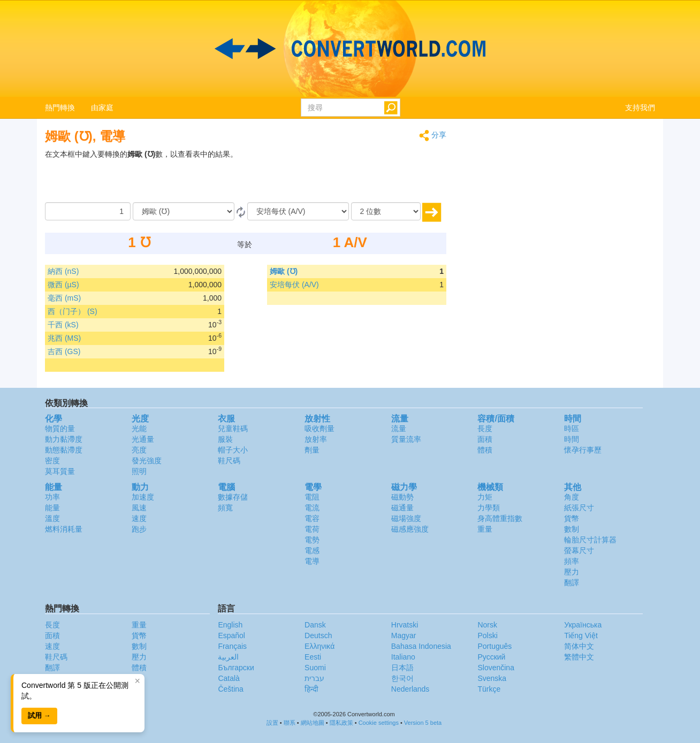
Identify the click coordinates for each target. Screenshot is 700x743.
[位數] (386, 211)
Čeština (230, 689)
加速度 (143, 497)
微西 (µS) (63, 285)
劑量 (312, 450)
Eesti (313, 657)
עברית (314, 678)
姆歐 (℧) (284, 271)
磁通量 (402, 508)
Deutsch (318, 635)
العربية (228, 657)
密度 (52, 461)
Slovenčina (496, 668)
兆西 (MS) (64, 338)
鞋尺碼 (229, 461)
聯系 (290, 723)
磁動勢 (402, 497)
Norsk (487, 625)
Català (229, 678)
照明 (139, 471)
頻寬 (225, 508)
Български (236, 668)
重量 (485, 529)
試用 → (39, 715)
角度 (572, 497)
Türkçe (489, 689)
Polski (487, 635)
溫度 (52, 518)
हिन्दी (311, 689)
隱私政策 (341, 723)
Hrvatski (405, 625)
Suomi (315, 668)
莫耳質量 (60, 471)
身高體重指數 (500, 518)
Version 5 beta (423, 723)
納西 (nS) (63, 271)
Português (494, 646)
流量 (399, 428)
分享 (433, 136)
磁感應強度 (410, 529)
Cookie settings (379, 723)
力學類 (489, 508)
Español (231, 635)
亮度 (139, 450)
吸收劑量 (319, 428)
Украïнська (583, 625)
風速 (139, 508)
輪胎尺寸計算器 (590, 540)
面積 (485, 439)
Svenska (492, 678)
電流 (312, 508)
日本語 (402, 668)
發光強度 (147, 461)
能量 (52, 508)
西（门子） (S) (73, 311)
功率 (52, 497)
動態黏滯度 (64, 450)
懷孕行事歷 (583, 450)
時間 (572, 439)
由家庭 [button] (102, 108)
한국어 (402, 678)
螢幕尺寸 (579, 550)
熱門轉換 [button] (60, 108)
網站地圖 (313, 723)
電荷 (312, 529)
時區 (572, 428)
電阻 (312, 497)
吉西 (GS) (64, 351)
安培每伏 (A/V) (294, 285)
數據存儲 (233, 497)
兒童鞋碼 (233, 428)
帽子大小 (233, 450)
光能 (139, 428)
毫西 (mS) (64, 298)
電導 (312, 561)
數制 (572, 529)
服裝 (225, 439)
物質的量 (60, 428)
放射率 (316, 439)
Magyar (404, 635)
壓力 (572, 572)
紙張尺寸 (579, 508)
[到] (298, 211)
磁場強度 (406, 518)
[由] (184, 211)
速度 (139, 518)
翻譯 (572, 583)
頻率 (572, 561)
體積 (485, 450)
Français (232, 646)
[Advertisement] (379, 175)
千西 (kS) (63, 325)
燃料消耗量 (64, 529)
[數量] (88, 211)
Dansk (315, 625)
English (230, 625)
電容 (312, 518)
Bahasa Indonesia (421, 646)
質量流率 (406, 439)
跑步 (139, 529)
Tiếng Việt (581, 635)
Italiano (403, 657)
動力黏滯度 (64, 439)
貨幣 (572, 518)
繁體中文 (579, 657)
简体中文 (579, 646)
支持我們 (640, 108)
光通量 (143, 439)
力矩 (485, 497)
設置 (272, 723)
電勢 (312, 540)
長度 (485, 428)
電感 (312, 550)
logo (350, 49)
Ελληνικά (319, 646)
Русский (491, 657)
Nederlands (410, 689)
